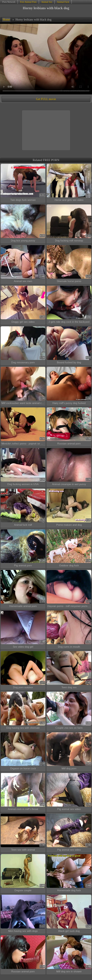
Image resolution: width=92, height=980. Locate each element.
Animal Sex (47, 2)
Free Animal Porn (28, 2)
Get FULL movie (46, 99)
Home (6, 20)
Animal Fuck (63, 2)
